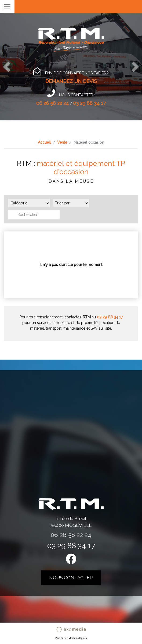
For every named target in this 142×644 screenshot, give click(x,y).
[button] (7, 67)
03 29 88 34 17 (89, 103)
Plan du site (62, 638)
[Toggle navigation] (7, 7)
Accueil (44, 142)
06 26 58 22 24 (52, 103)
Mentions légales (78, 638)
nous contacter (71, 578)
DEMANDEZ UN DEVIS (71, 81)
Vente (62, 142)
